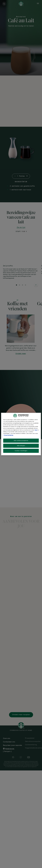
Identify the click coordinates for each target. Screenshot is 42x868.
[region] (21, 434)
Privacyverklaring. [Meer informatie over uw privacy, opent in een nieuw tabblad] (9, 435)
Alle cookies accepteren (21, 441)
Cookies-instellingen (21, 451)
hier (36, 430)
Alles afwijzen (21, 446)
